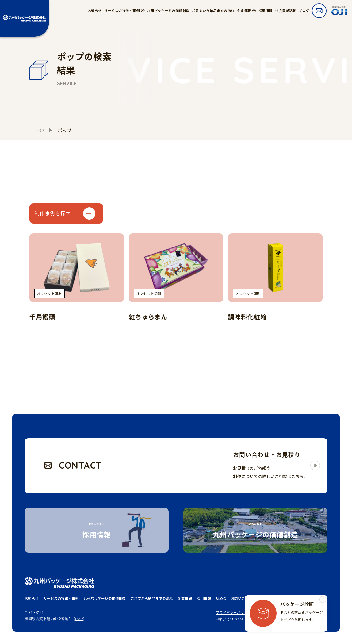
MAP (79, 619)
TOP (40, 130)
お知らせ (95, 11)
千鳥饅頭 (42, 317)
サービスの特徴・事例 (61, 599)
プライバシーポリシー (234, 613)
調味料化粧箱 (247, 317)
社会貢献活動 (286, 11)
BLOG (221, 599)
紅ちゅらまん (148, 317)
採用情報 (266, 11)
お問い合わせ (241, 599)
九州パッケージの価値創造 (168, 11)
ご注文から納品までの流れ (213, 11)
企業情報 (185, 599)
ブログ (304, 11)
